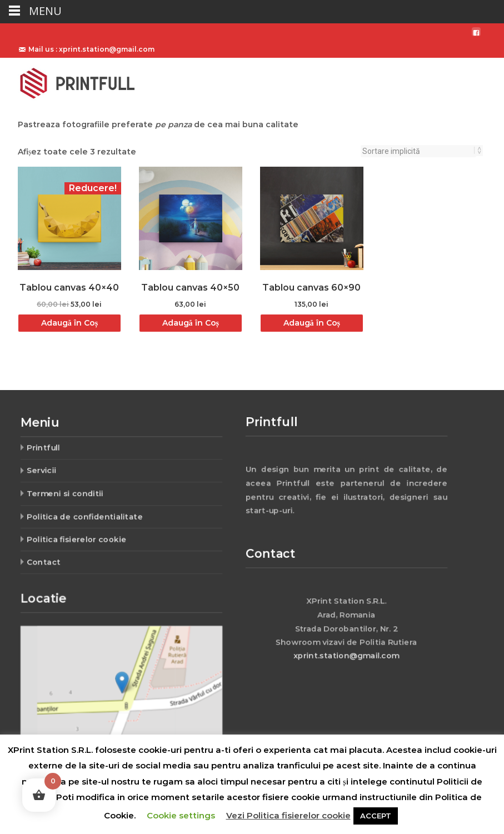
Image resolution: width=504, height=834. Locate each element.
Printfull (49, 451)
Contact (49, 556)
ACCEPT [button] (376, 816)
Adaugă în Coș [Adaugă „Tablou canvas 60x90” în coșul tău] (312, 323)
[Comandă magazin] (418, 151)
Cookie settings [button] (181, 815)
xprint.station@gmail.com (346, 651)
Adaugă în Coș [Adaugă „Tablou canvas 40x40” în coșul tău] (69, 323)
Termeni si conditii (69, 493)
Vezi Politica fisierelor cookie (288, 815)
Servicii (48, 472)
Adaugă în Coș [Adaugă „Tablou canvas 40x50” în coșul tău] (191, 323)
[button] (122, 682)
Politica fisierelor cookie (80, 535)
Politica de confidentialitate (88, 514)
